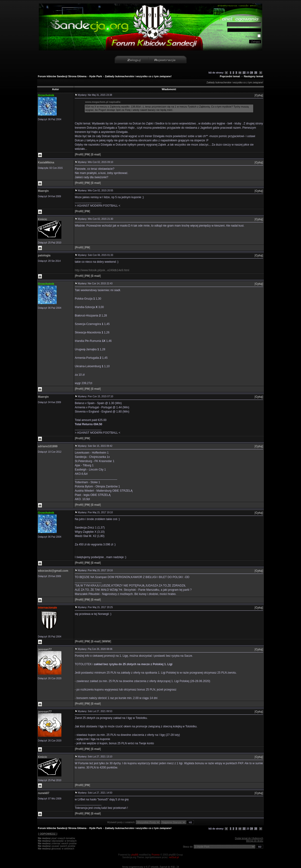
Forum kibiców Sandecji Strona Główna (62, 76)
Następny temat (253, 76)
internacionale (47, 608)
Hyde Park (96, 76)
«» (240, 73)
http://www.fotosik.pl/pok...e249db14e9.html (102, 270)
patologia (44, 255)
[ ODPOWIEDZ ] (48, 834)
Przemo (156, 855)
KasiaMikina (46, 162)
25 (256, 73)
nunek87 (44, 793)
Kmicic (42, 219)
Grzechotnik (46, 95)
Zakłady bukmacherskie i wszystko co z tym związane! (138, 76)
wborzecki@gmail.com (53, 571)
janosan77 (45, 649)
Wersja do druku (255, 841)
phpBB (135, 855)
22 (244, 73)
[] (259, 95)
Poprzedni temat (230, 76)
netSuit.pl (174, 857)
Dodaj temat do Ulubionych (249, 838)
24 (251, 73)
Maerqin (43, 191)
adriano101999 (48, 446)
